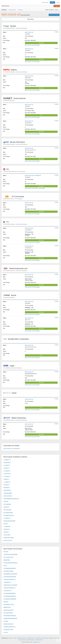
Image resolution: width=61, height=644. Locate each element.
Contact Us (10, 638)
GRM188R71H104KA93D (10, 574)
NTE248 (6, 552)
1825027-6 (7, 507)
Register (52, 2)
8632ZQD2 (7, 488)
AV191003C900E (8, 513)
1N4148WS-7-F (8, 591)
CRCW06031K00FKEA (10, 616)
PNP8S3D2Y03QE (9, 538)
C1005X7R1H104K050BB (11, 555)
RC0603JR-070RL (9, 630)
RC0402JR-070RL (9, 571)
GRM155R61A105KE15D (10, 618)
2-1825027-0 (7, 460)
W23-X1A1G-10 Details (54, 15)
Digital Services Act (53, 638)
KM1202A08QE (8, 493)
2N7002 (6, 621)
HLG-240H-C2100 (9, 557)
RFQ (41, 115)
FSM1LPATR (7, 463)
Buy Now (41, 43)
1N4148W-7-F (7, 582)
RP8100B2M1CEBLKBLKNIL (11, 499)
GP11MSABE (7, 504)
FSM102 (6, 502)
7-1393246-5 (7, 527)
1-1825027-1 (7, 477)
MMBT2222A (7, 607)
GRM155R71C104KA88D (10, 585)
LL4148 (6, 632)
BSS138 (6, 602)
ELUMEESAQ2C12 (9, 515)
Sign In (59, 2)
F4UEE (6, 524)
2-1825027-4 (7, 518)
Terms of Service (45, 638)
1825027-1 (7, 532)
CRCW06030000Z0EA (10, 593)
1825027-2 (7, 479)
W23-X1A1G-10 (29, 32)
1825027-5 (7, 468)
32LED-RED (7, 535)
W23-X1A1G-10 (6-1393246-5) (33, 176)
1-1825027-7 (7, 465)
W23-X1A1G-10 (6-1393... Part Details (35, 188)
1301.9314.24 (7, 474)
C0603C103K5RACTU (10, 627)
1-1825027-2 (7, 482)
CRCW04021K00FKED (10, 577)
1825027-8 (7, 485)
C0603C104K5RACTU (10, 588)
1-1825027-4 (7, 471)
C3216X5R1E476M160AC (11, 563)
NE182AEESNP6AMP (10, 521)
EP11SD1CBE (8, 510)
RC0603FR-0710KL (9, 605)
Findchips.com (2, 2)
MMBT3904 (7, 560)
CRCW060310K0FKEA (10, 568)
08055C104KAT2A (9, 610)
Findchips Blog (45, 2)
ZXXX (5, 566)
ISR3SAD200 (7, 490)
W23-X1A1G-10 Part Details (32, 45)
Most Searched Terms (21, 638)
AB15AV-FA (7, 529)
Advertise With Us (39, 640)
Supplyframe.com (36, 642)
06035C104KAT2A (9, 624)
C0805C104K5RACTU (10, 580)
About (15, 638)
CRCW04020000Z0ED (10, 596)
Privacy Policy (38, 638)
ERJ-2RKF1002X (8, 613)
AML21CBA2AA (8, 496)
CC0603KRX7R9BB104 (10, 599)
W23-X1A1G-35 (8, 540)
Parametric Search (30, 638)
